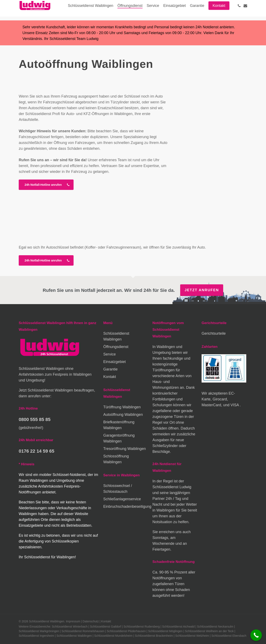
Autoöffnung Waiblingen (123, 415)
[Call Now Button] (256, 635)
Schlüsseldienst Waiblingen (116, 336)
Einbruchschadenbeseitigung (126, 507)
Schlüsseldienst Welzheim (192, 636)
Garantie (110, 369)
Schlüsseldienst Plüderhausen (126, 631)
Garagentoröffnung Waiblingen (119, 438)
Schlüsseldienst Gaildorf (106, 627)
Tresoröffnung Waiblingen (124, 449)
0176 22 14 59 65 (36, 451)
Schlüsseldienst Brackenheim (154, 636)
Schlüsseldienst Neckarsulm (215, 627)
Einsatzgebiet (115, 362)
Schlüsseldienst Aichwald (178, 627)
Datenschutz (91, 621)
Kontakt (110, 377)
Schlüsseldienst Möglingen (165, 631)
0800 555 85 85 (35, 419)
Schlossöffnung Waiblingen (116, 459)
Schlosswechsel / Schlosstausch (118, 489)
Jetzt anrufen (202, 290)
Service (110, 354)
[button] (46, 185)
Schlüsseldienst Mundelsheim (113, 636)
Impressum (73, 621)
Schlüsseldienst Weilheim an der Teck (209, 631)
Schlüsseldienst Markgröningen (39, 631)
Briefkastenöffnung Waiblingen (119, 425)
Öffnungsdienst (116, 347)
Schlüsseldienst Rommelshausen (83, 631)
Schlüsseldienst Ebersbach (229, 636)
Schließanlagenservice (122, 499)
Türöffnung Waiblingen (122, 407)
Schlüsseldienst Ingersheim (36, 636)
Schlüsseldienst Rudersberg (142, 627)
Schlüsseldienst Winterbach (70, 627)
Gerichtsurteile (214, 333)
